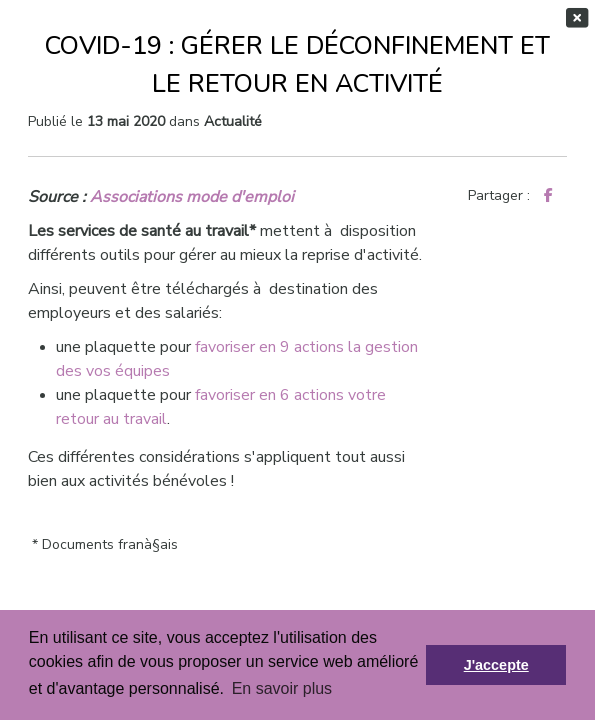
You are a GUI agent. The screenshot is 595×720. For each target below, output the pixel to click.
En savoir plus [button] (282, 688)
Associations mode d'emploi (192, 197)
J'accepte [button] (496, 665)
